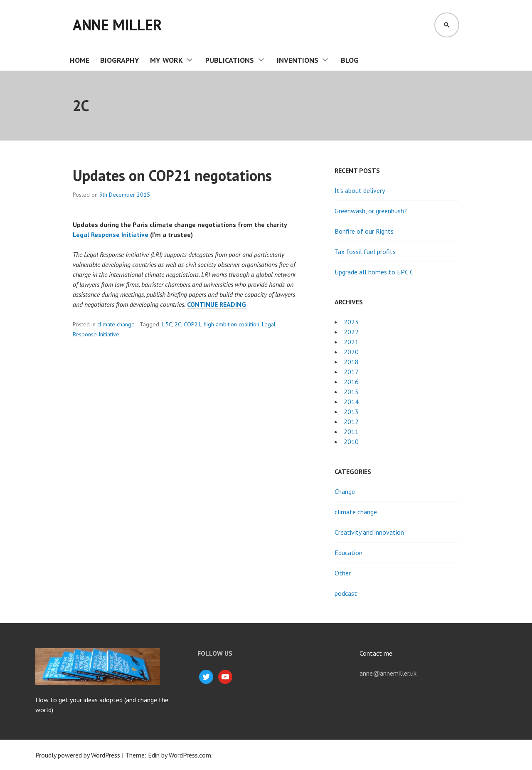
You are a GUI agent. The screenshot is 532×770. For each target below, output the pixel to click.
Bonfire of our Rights (364, 231)
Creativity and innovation (369, 532)
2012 (351, 422)
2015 (351, 392)
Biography (120, 60)
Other (343, 573)
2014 (351, 402)
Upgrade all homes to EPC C (374, 272)
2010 (351, 442)
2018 (351, 362)
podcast (346, 593)
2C (178, 324)
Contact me (376, 653)
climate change (116, 324)
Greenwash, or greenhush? (371, 211)
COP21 (192, 324)
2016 (351, 382)
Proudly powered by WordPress (78, 755)
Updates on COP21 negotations (172, 175)
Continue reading (217, 305)
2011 (351, 432)
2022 (351, 332)
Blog (350, 60)
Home (80, 60)
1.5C (166, 324)
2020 (351, 352)
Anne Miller (117, 25)
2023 (351, 322)
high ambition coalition (232, 324)
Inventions (298, 60)
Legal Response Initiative (111, 234)
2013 (351, 412)
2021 (351, 342)
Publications (230, 60)
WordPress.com (190, 755)
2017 (351, 372)
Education (349, 553)
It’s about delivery (360, 190)
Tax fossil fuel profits (365, 252)
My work (166, 60)
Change (345, 491)
